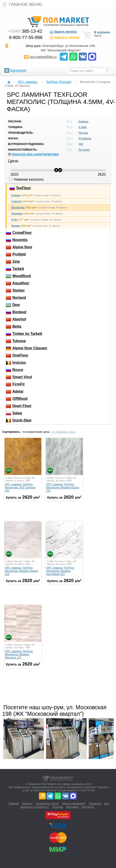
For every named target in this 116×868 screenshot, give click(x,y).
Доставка (72, 807)
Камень (84, 121)
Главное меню (21, 5)
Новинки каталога (26, 179)
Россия (83, 133)
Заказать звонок (64, 38)
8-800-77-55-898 (26, 37)
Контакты (88, 807)
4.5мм (83, 127)
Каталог (16, 71)
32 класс (84, 150)
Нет (81, 144)
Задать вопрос (63, 32)
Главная (13, 803)
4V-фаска (85, 138)
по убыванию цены (63, 432)
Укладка (57, 807)
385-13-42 (25, 31)
